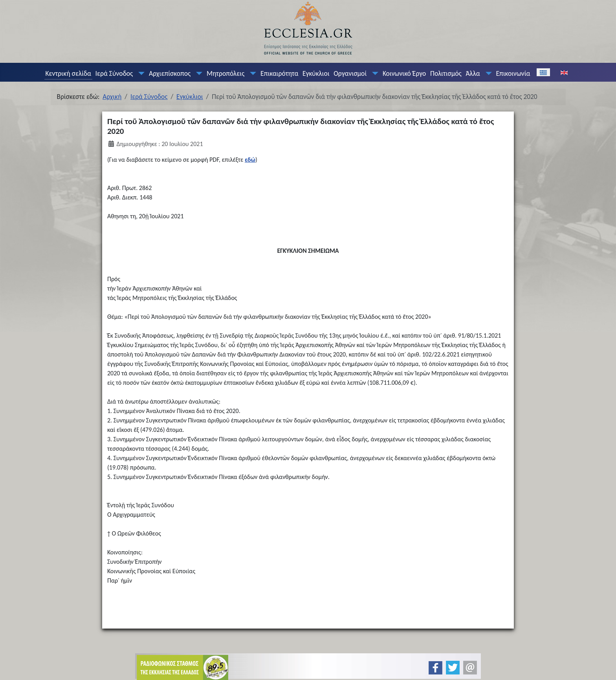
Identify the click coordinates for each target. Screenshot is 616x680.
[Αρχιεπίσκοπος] (198, 73)
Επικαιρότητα (279, 73)
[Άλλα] (487, 73)
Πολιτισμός (446, 73)
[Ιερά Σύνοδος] (140, 73)
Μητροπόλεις (225, 73)
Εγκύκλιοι (316, 73)
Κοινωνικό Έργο (404, 73)
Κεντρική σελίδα (68, 73)
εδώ (250, 160)
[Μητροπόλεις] (251, 73)
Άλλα (473, 73)
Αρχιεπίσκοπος (170, 73)
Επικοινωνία (513, 73)
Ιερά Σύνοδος (114, 73)
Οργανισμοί (350, 73)
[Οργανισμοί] (374, 73)
